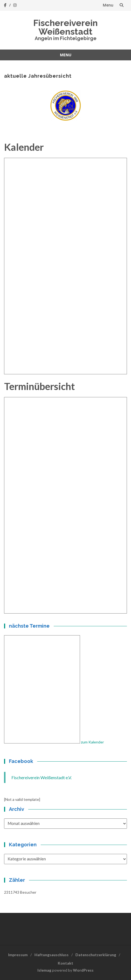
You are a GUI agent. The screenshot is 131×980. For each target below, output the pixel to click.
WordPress (83, 970)
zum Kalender (92, 742)
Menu (108, 5)
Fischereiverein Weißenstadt (65, 27)
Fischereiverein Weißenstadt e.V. (41, 777)
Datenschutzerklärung (96, 955)
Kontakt (65, 963)
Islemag (44, 970)
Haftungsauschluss (52, 955)
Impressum (18, 955)
